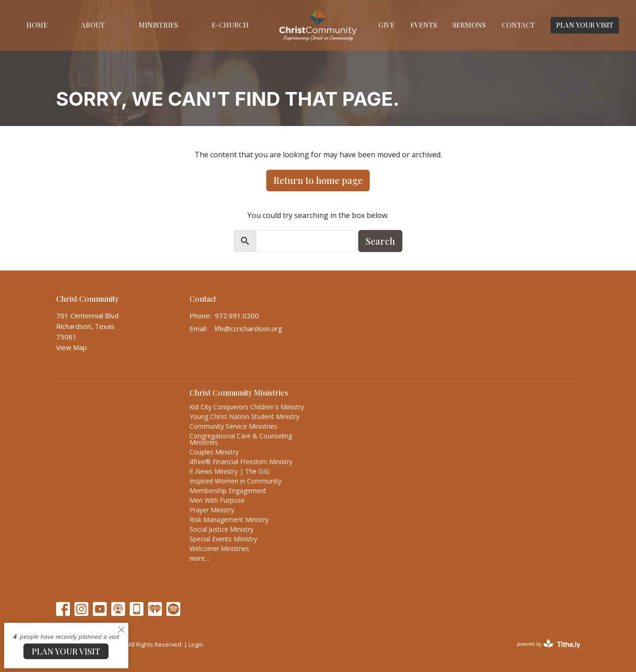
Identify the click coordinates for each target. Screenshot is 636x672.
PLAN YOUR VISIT (585, 25)
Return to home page (318, 180)
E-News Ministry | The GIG (229, 471)
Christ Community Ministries (239, 393)
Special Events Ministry (223, 539)
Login (196, 644)
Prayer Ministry (212, 510)
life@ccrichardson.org (249, 328)
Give (387, 25)
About (93, 25)
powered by (549, 644)
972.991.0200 (237, 316)
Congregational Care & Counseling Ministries (241, 439)
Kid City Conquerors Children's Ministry (247, 407)
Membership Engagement (228, 491)
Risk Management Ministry (229, 520)
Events (424, 25)
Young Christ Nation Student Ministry (244, 416)
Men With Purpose (217, 500)
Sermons (469, 25)
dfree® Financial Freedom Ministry (241, 462)
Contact (518, 25)
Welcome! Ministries (219, 549)
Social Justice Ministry (221, 529)
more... (200, 558)
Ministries (158, 25)
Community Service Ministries (233, 426)
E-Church (230, 25)
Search (380, 241)
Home (37, 25)
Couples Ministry (214, 452)
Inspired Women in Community (235, 481)
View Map (72, 347)
